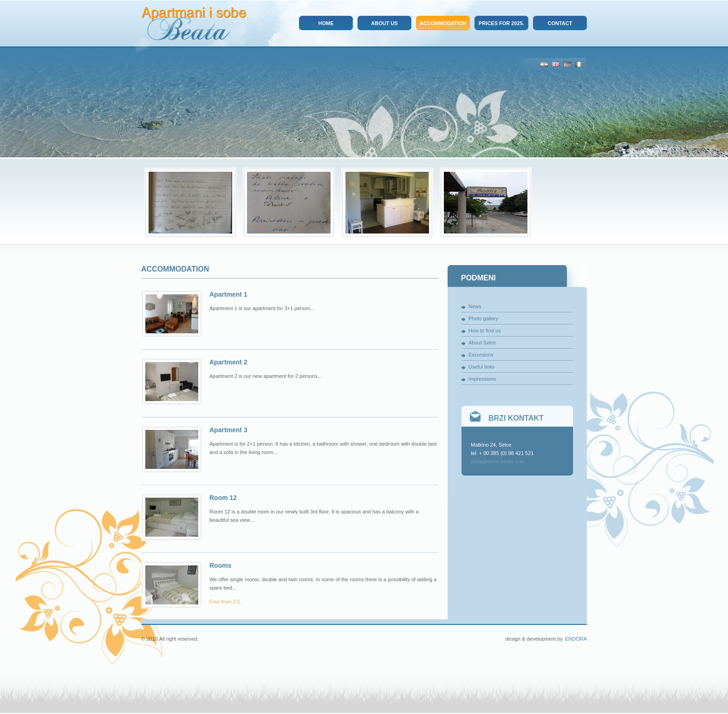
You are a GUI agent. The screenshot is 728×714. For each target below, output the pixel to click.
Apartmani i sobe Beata (194, 24)
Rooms (220, 565)
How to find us (485, 331)
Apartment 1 (228, 294)
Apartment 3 (228, 430)
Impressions (482, 379)
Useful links (481, 367)
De (567, 64)
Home (326, 23)
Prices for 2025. (501, 23)
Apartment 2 (228, 362)
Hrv (544, 64)
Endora (576, 639)
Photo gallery (483, 318)
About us (384, 23)
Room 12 (223, 498)
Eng (556, 64)
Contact (560, 23)
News (475, 306)
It (579, 64)
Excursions (481, 355)
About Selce (482, 343)
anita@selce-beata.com (498, 461)
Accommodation (443, 23)
